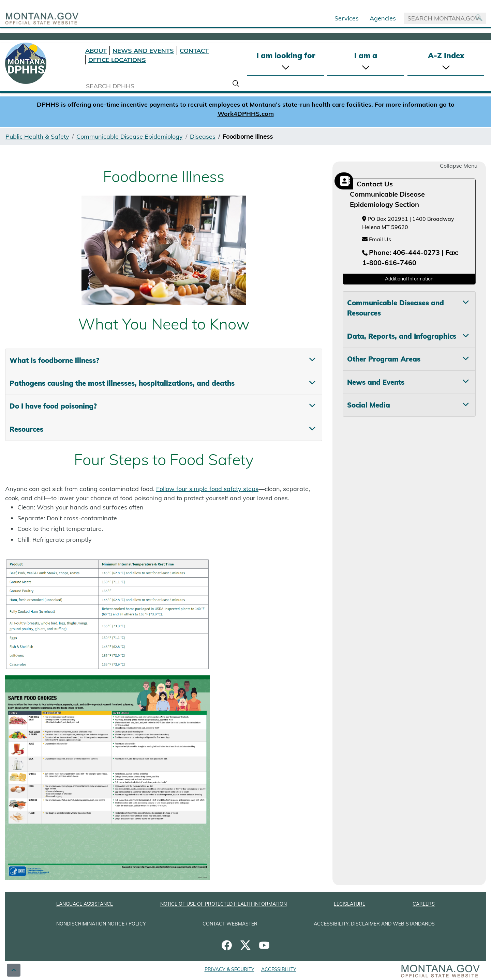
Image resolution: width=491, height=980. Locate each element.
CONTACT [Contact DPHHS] (194, 51)
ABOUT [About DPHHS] (96, 51)
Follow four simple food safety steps (207, 489)
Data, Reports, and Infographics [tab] (402, 336)
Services (347, 18)
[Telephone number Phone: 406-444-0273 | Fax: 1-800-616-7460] (410, 258)
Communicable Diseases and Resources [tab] (396, 308)
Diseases (203, 136)
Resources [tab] (26, 429)
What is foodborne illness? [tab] (54, 360)
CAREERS (424, 904)
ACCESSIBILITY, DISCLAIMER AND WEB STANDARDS (374, 924)
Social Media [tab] (369, 405)
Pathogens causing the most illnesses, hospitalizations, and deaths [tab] (122, 383)
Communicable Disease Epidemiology (130, 136)
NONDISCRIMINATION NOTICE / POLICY (101, 924)
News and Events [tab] (376, 382)
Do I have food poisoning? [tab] (53, 406)
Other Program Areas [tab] (384, 359)
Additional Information (409, 279)
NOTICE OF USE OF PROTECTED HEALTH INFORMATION (224, 904)
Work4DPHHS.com (246, 114)
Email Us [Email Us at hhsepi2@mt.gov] (377, 239)
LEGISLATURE (349, 904)
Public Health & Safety (37, 136)
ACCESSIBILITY (279, 969)
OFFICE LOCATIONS (117, 60)
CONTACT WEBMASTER (230, 924)
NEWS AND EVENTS (143, 51)
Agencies (383, 18)
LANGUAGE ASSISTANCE (85, 904)
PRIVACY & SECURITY (229, 969)
